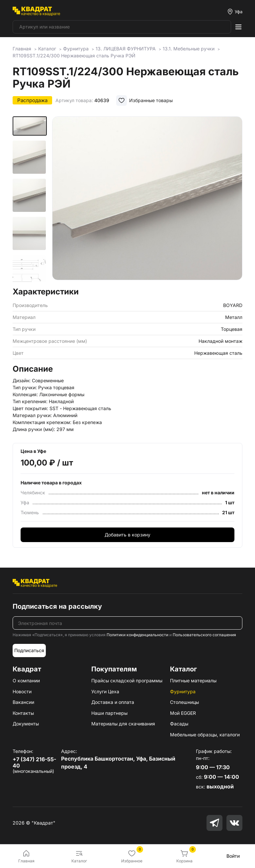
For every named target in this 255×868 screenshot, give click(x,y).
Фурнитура (183, 691)
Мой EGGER (183, 713)
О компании (26, 681)
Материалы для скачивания (123, 724)
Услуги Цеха (105, 691)
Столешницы (184, 702)
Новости (22, 691)
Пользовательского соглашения (204, 635)
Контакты (23, 713)
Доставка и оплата (113, 702)
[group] (147, 200)
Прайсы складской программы (127, 681)
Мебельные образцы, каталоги (205, 735)
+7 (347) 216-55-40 (34, 762)
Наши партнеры (109, 713)
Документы (26, 724)
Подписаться (29, 650)
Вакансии (23, 702)
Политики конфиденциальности (137, 635)
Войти (233, 856)
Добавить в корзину (127, 535)
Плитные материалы (193, 681)
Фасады (179, 724)
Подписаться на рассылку (57, 606)
